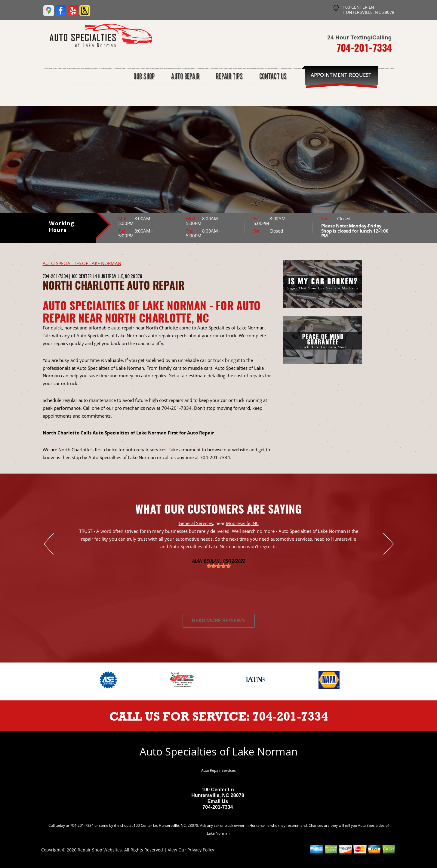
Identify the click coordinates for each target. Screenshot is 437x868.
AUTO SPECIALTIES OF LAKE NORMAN (82, 263)
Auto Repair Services (218, 770)
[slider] (219, 566)
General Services (196, 523)
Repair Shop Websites (100, 850)
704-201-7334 (364, 47)
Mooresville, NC (242, 523)
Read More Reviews (218, 621)
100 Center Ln (84, 276)
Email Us (218, 801)
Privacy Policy (201, 850)
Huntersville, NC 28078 (120, 276)
